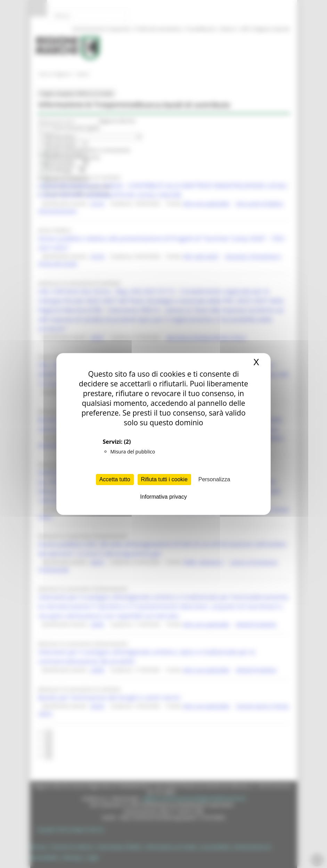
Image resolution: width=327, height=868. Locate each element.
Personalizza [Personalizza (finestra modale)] (214, 479)
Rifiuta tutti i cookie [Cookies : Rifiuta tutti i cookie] (164, 479)
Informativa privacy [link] (163, 497)
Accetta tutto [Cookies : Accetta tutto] (115, 479)
